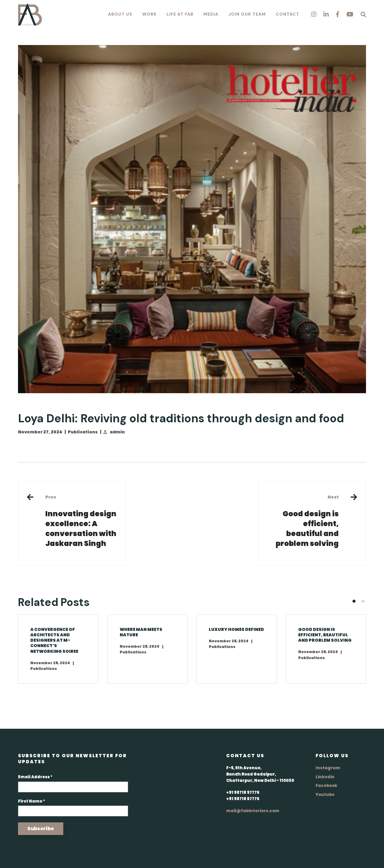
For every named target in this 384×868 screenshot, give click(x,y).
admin (117, 432)
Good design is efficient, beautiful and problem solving (303, 521)
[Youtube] (350, 14)
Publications (83, 432)
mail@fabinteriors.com (253, 811)
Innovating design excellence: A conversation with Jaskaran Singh (81, 521)
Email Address (35, 777)
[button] (354, 601)
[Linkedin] (326, 14)
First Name (31, 801)
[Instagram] (314, 14)
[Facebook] (338, 14)
